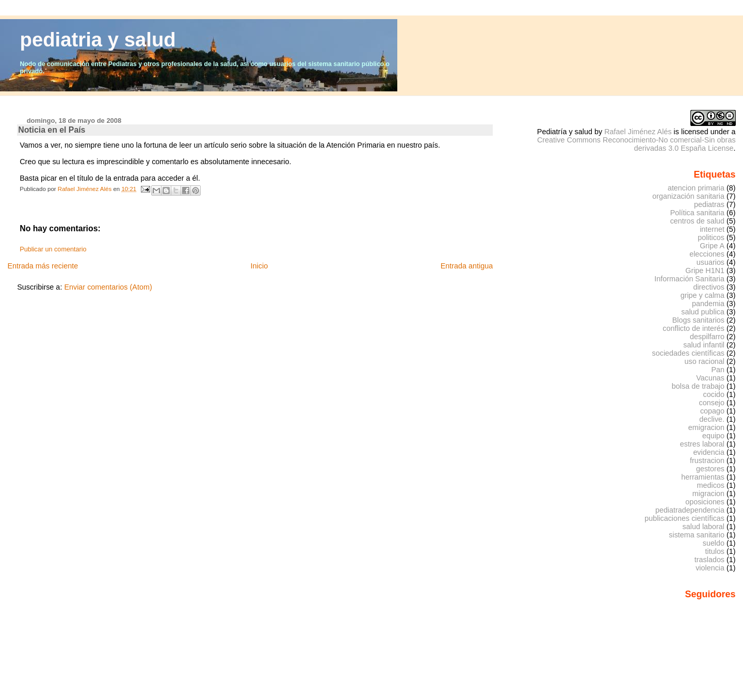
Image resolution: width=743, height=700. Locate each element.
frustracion (707, 460)
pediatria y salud (98, 39)
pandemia (708, 304)
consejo (712, 403)
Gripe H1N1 (705, 271)
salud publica (703, 312)
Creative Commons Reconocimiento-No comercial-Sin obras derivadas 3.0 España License (636, 144)
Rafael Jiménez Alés (638, 132)
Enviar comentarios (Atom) (108, 287)
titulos (715, 551)
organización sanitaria (688, 196)
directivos (709, 287)
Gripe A (712, 246)
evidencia (709, 452)
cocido (714, 394)
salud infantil (704, 345)
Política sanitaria (697, 213)
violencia (710, 568)
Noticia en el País (52, 130)
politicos (711, 237)
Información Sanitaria (689, 279)
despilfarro (707, 337)
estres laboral (702, 444)
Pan (718, 370)
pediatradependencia (690, 510)
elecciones (707, 254)
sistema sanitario (697, 535)
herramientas (703, 477)
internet (712, 229)
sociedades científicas (688, 353)
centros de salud (697, 221)
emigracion (706, 427)
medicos (711, 485)
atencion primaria (696, 188)
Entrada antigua (467, 266)
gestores (710, 469)
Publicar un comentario (53, 249)
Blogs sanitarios (698, 320)
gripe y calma (702, 295)
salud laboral (704, 527)
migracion (708, 494)
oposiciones (705, 502)
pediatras (709, 204)
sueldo (714, 543)
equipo (713, 436)
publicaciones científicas (684, 518)
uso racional (705, 361)
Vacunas (710, 378)
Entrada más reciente (43, 266)
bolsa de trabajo (698, 386)
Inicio (260, 266)
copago (712, 411)
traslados (709, 560)
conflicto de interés (693, 328)
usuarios (710, 262)
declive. (712, 419)
